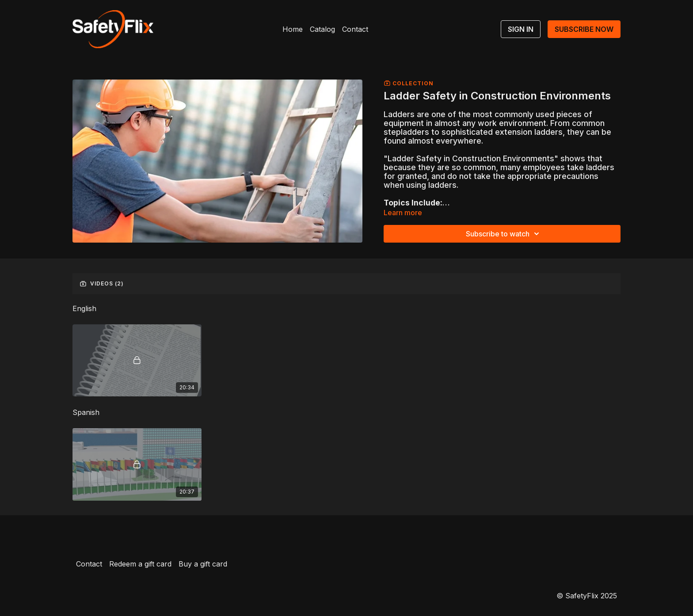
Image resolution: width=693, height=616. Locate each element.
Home (293, 29)
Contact (355, 29)
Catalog (322, 29)
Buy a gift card (203, 564)
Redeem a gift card (140, 564)
